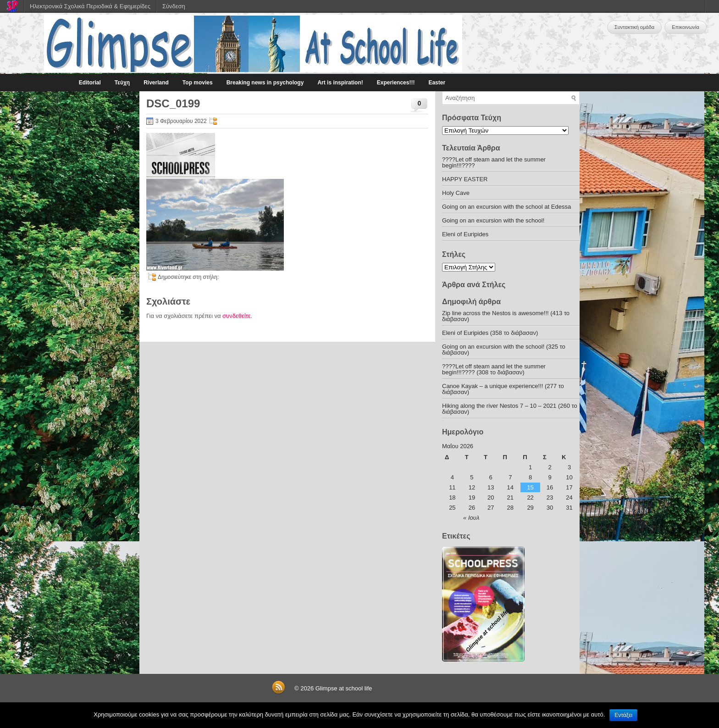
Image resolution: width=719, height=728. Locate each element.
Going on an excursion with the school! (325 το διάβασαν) (504, 350)
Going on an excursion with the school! (493, 220)
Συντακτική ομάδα (634, 27)
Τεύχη (122, 83)
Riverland (156, 83)
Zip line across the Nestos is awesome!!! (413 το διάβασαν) (506, 316)
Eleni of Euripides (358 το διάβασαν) (490, 333)
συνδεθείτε (237, 316)
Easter (437, 83)
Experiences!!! (396, 83)
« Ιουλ (471, 518)
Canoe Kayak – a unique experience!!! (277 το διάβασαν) (503, 389)
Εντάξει (623, 715)
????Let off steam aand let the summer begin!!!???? (494, 162)
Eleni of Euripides (465, 234)
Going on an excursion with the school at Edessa (506, 207)
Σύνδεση (174, 6)
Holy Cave (456, 193)
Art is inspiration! (340, 83)
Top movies (198, 83)
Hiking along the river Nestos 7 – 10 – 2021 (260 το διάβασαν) (510, 409)
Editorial (90, 83)
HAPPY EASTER (465, 179)
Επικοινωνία (686, 27)
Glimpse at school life (344, 688)
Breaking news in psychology (265, 83)
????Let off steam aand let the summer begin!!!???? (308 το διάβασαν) (494, 369)
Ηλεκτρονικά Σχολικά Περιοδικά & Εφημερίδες (90, 6)
